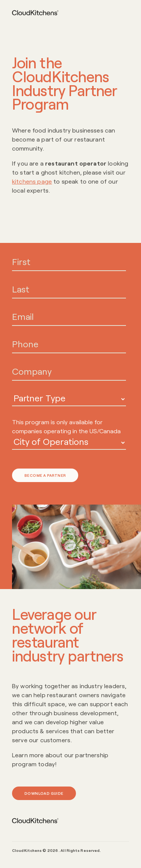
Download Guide (44, 793)
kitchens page (32, 181)
